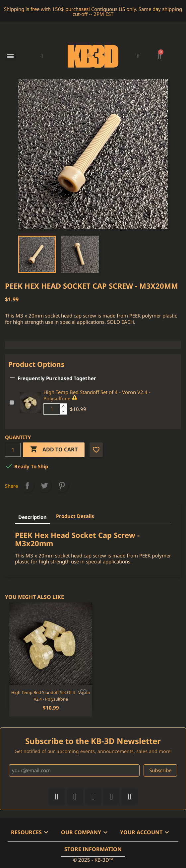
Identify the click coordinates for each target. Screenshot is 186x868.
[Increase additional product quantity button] (63, 406)
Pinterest (62, 486)
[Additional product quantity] (52, 409)
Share (27, 486)
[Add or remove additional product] (12, 403)
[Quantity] (13, 450)
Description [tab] (32, 517)
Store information (93, 849)
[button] (42, 56)
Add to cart (54, 450)
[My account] (138, 56)
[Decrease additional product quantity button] (63, 412)
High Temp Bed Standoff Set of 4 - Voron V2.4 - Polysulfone (97, 395)
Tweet (44, 486)
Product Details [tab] (75, 516)
